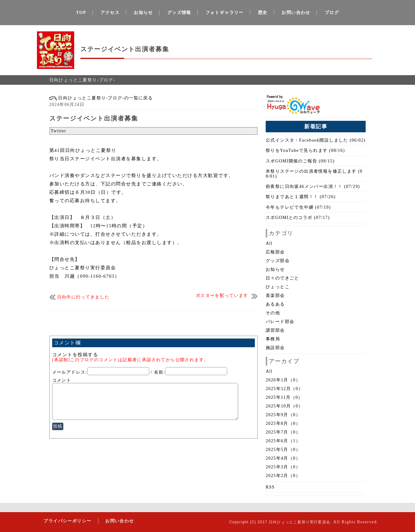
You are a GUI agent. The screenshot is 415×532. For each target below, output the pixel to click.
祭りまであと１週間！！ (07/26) (301, 197)
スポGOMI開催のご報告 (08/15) (300, 161)
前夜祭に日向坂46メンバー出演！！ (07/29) (313, 186)
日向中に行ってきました (83, 297)
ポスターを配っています (222, 296)
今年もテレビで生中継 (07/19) (298, 207)
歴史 (263, 13)
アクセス (110, 13)
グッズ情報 (179, 13)
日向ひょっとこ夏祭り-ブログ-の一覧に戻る (101, 98)
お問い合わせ (296, 13)
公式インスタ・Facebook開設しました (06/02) (316, 140)
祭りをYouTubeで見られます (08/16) (305, 150)
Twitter (59, 131)
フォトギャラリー (225, 13)
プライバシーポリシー (67, 521)
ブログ (332, 13)
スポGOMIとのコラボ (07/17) (298, 218)
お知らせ (143, 13)
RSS (270, 487)
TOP (81, 13)
